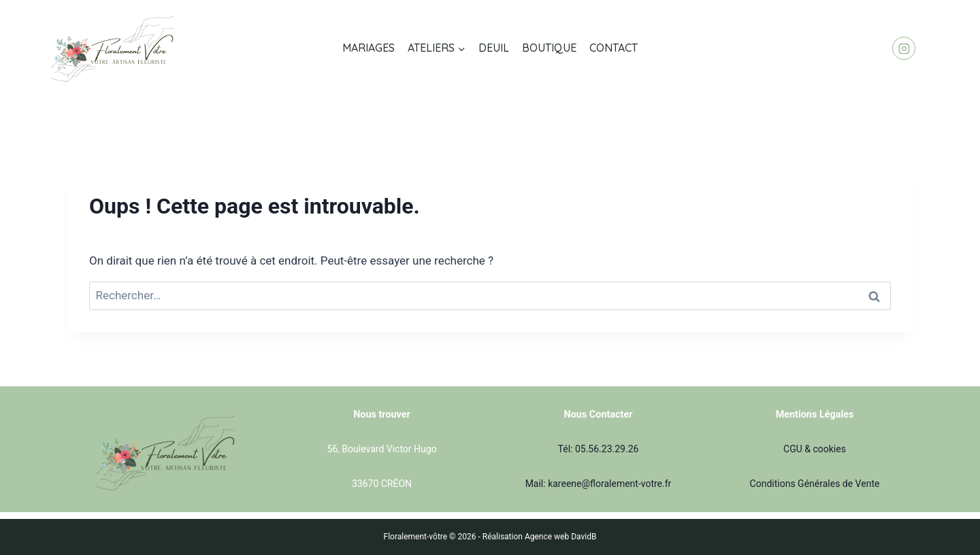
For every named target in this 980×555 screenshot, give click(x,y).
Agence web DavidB (561, 537)
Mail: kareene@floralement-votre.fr (599, 484)
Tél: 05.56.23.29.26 (599, 449)
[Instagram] (904, 48)
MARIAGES (369, 48)
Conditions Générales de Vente (815, 484)
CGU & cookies (815, 449)
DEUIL (494, 48)
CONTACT (614, 48)
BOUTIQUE (549, 48)
